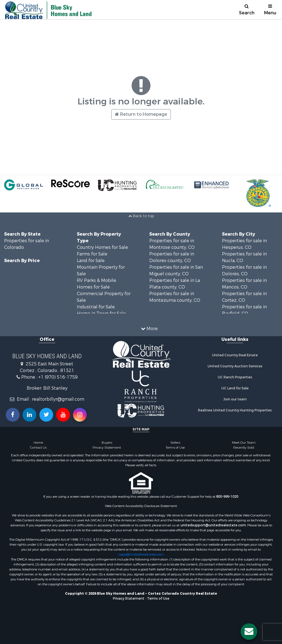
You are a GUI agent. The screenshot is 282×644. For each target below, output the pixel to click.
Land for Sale (91, 261)
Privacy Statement (107, 448)
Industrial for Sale (96, 307)
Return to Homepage (141, 114)
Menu (270, 10)
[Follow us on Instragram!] (80, 415)
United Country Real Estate (235, 355)
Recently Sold (244, 448)
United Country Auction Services (235, 366)
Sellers (175, 443)
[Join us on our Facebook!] (13, 415)
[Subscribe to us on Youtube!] (63, 415)
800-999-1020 (227, 497)
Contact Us (38, 448)
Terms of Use (175, 448)
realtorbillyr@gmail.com (58, 399)
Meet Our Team (244, 443)
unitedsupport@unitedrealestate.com (213, 525)
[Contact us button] (249, 632)
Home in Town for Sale (101, 313)
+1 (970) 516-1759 (58, 377)
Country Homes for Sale (102, 247)
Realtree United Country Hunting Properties (235, 410)
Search (247, 10)
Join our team (235, 399)
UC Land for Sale (235, 388)
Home (38, 443)
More (149, 329)
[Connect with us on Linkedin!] (29, 415)
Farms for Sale (92, 254)
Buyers (107, 443)
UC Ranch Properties (235, 377)
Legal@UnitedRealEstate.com (141, 554)
